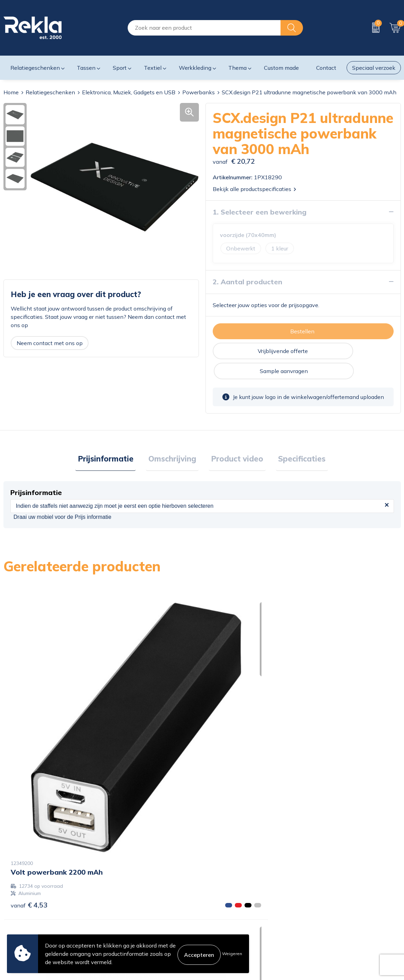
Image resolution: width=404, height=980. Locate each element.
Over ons (116, 876)
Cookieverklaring (328, 876)
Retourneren (221, 909)
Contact (215, 876)
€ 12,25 (230, 721)
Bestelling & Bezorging (234, 887)
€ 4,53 (29, 731)
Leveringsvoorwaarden (336, 909)
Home (11, 92)
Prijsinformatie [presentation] (113, 439)
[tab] (113, 440)
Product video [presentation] (235, 439)
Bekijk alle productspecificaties (254, 189)
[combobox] (204, 28)
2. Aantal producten (247, 281)
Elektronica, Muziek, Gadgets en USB (129, 92)
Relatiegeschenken (50, 92)
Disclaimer (320, 898)
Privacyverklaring (329, 887)
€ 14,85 (329, 749)
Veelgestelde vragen (130, 920)
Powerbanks (199, 92)
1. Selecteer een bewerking (260, 212)
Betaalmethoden (227, 898)
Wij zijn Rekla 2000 (130, 898)
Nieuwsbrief (120, 909)
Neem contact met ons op (50, 343)
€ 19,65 (130, 731)
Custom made (281, 68)
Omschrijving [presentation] (175, 439)
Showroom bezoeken (132, 931)
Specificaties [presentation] (295, 439)
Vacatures (117, 887)
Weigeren (232, 954)
